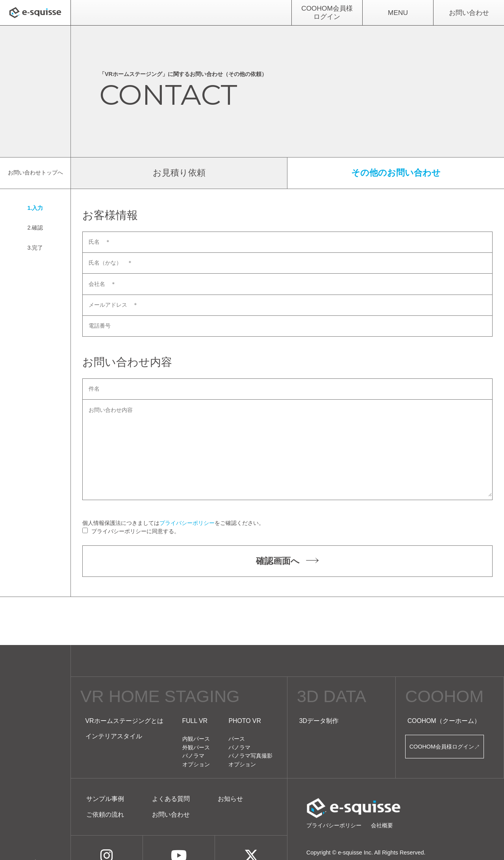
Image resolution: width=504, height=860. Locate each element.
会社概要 (382, 825)
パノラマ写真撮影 (250, 756)
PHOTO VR (245, 721)
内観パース (196, 739)
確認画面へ (287, 561)
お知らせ (230, 799)
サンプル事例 (105, 799)
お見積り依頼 (179, 173)
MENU (398, 13)
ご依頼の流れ (105, 815)
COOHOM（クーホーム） (444, 721)
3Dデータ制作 (319, 721)
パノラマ (193, 756)
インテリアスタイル (114, 736)
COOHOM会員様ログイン (327, 12)
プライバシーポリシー (187, 523)
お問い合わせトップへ (35, 172)
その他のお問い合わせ (396, 173)
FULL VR (195, 721)
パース (237, 739)
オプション (196, 764)
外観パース (196, 747)
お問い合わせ (469, 13)
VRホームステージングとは (124, 721)
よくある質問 (171, 799)
